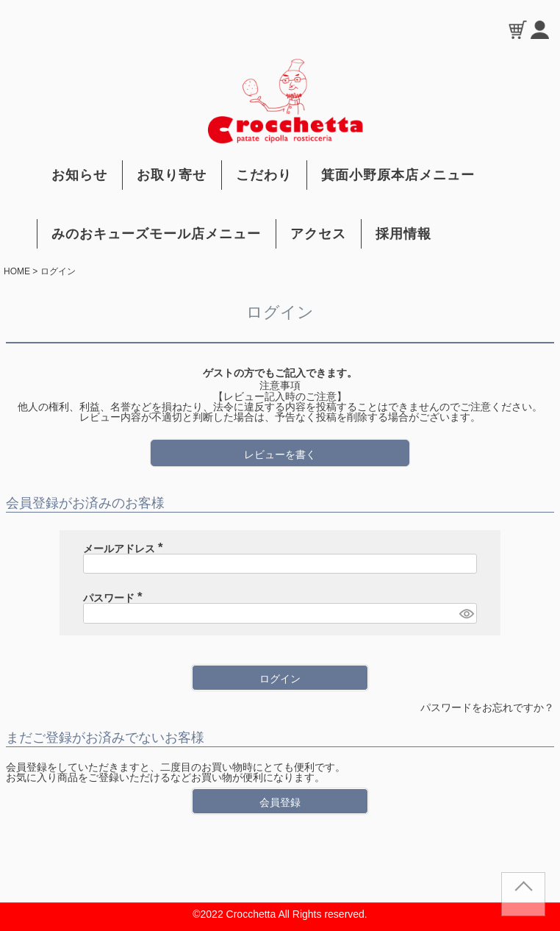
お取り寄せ (172, 175)
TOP (523, 900)
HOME (17, 271)
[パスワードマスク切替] (466, 613)
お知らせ (79, 175)
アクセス (318, 234)
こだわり (264, 175)
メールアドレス (126, 549)
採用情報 (403, 234)
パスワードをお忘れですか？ (487, 707)
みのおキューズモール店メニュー (156, 234)
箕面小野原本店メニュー (398, 175)
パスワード (115, 598)
